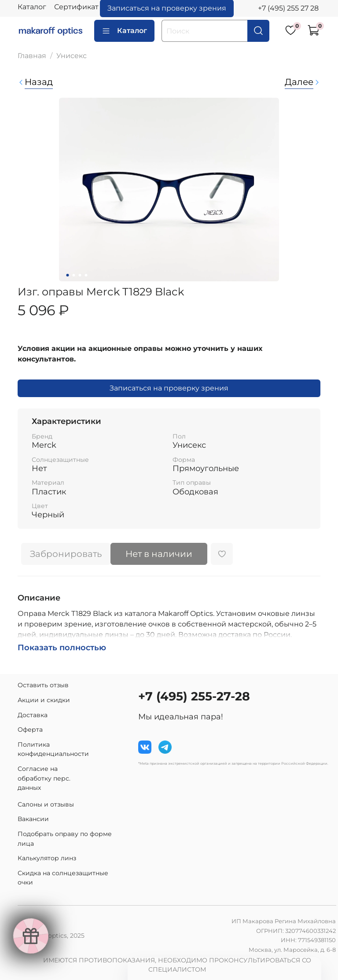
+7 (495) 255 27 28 (288, 8)
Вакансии (33, 819)
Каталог (32, 7)
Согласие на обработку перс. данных (44, 778)
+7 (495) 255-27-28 (194, 696)
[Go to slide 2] (74, 275)
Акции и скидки (44, 700)
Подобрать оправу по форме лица (65, 839)
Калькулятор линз (47, 858)
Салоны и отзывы (46, 804)
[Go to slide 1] (68, 275)
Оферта (30, 729)
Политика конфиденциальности (53, 749)
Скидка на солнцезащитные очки (63, 878)
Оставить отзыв (43, 685)
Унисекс (72, 56)
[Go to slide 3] (80, 275)
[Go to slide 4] (86, 275)
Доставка (33, 715)
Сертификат (76, 7)
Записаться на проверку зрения (169, 388)
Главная (32, 56)
